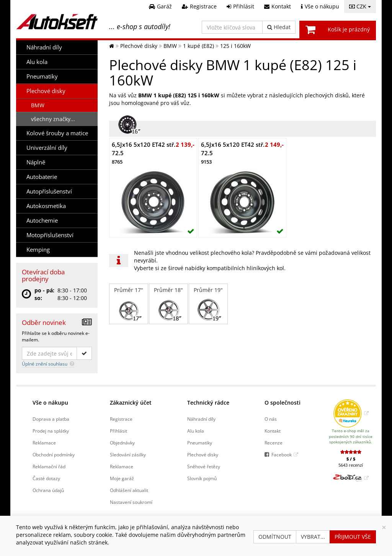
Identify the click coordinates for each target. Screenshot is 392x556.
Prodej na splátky (51, 431)
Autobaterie (42, 177)
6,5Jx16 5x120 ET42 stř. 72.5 (144, 153)
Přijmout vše (353, 537)
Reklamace (44, 443)
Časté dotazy (46, 478)
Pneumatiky (42, 76)
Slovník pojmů (202, 478)
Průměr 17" (129, 304)
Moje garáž (122, 478)
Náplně (36, 162)
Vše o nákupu (50, 403)
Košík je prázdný (349, 29)
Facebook (282, 454)
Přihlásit (118, 431)
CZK (360, 6)
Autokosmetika (46, 206)
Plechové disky (46, 91)
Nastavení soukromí (131, 502)
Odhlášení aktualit (129, 490)
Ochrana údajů (48, 490)
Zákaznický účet (131, 403)
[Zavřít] (384, 527)
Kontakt (273, 431)
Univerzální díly (47, 148)
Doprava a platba (51, 419)
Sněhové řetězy (204, 466)
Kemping (38, 250)
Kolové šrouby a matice (57, 133)
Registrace (121, 419)
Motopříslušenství (50, 235)
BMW (38, 105)
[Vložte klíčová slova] (232, 27)
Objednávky (122, 443)
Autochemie (42, 221)
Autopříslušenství (49, 191)
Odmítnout (275, 537)
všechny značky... (53, 119)
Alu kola (37, 62)
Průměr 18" (168, 304)
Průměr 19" (208, 304)
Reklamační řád (49, 466)
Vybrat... (313, 537)
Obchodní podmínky (54, 454)
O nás (271, 419)
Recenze (274, 443)
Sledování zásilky (128, 454)
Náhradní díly (44, 47)
